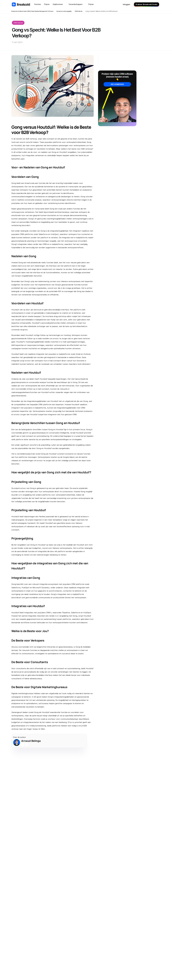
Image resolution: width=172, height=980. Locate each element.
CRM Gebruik (79, 11)
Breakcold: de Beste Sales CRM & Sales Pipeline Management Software (32, 11)
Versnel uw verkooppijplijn (64, 11)
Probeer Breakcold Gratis (147, 4)
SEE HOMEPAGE (117, 84)
